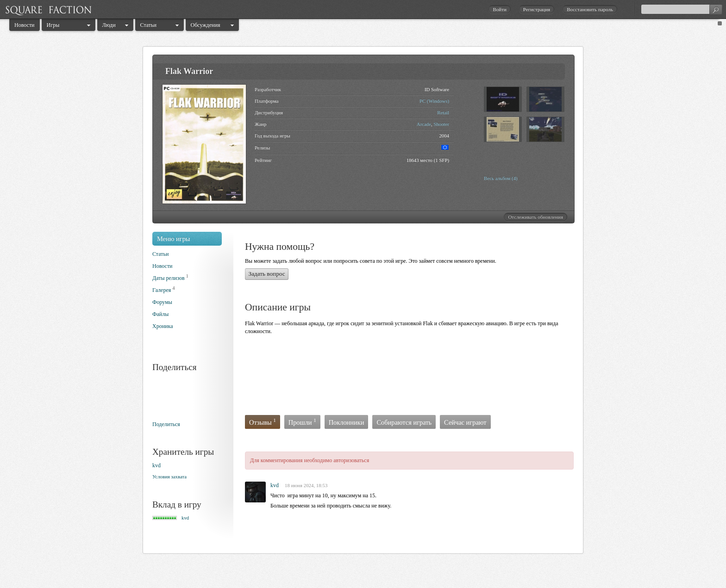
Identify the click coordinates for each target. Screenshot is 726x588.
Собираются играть (404, 422)
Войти (499, 9)
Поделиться (166, 424)
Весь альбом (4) (501, 178)
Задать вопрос (267, 274)
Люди (109, 25)
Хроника (163, 326)
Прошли (302, 422)
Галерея (162, 290)
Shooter (441, 124)
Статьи (148, 25)
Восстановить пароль (590, 9)
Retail (443, 112)
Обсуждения (206, 25)
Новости (25, 25)
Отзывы (263, 422)
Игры (53, 25)
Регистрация (537, 9)
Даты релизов (169, 278)
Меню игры (174, 239)
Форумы (162, 302)
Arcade (424, 124)
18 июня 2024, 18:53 (306, 485)
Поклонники (347, 422)
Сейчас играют (465, 422)
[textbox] (682, 9)
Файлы (160, 314)
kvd (156, 465)
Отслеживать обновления (535, 217)
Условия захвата (169, 477)
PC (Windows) (434, 101)
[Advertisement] (413, 378)
